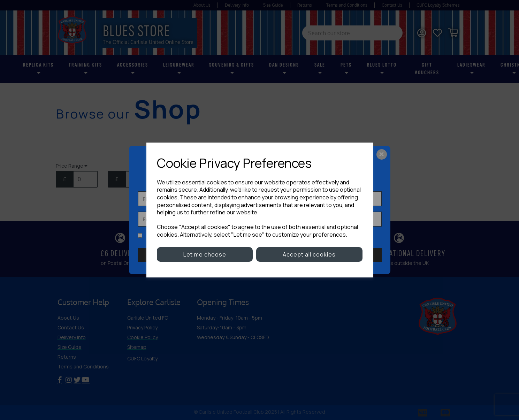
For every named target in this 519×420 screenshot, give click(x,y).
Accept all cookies (309, 254)
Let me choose (205, 254)
